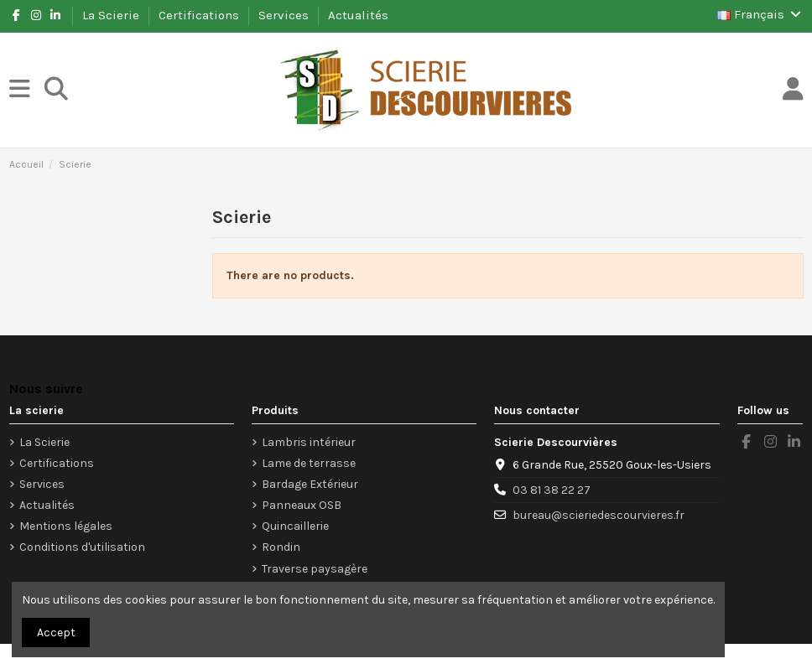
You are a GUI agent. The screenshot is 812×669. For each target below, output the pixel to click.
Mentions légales (66, 526)
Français (760, 14)
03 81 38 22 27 (552, 490)
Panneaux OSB (302, 505)
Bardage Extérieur (310, 484)
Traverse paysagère (315, 569)
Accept (56, 633)
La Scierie (112, 15)
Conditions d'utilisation (82, 547)
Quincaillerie (295, 526)
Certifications (200, 15)
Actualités (358, 15)
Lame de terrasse (309, 463)
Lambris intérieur (309, 442)
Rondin (281, 547)
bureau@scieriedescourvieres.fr (599, 515)
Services (285, 15)
